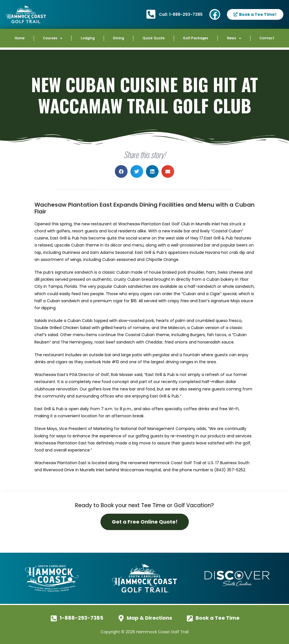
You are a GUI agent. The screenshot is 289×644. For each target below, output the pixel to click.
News (234, 38)
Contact (267, 38)
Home (20, 38)
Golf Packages (196, 38)
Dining (118, 38)
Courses (52, 38)
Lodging (88, 38)
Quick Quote (154, 38)
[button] (121, 171)
